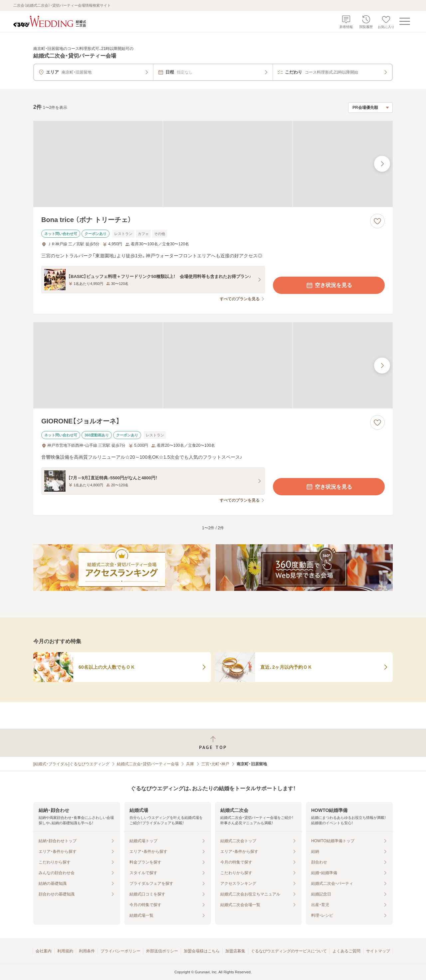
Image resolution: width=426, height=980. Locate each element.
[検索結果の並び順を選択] (370, 108)
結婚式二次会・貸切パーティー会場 (148, 764)
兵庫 (190, 764)
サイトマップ (378, 951)
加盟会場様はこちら (202, 951)
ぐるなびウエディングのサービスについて (289, 951)
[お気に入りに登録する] (377, 221)
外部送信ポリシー (162, 951)
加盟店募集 (235, 951)
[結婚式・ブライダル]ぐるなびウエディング (71, 764)
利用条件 (87, 951)
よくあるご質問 (346, 951)
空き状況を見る (329, 285)
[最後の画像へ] (382, 164)
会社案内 (44, 951)
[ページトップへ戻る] (213, 743)
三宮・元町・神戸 (215, 764)
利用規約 (65, 951)
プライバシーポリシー (120, 951)
